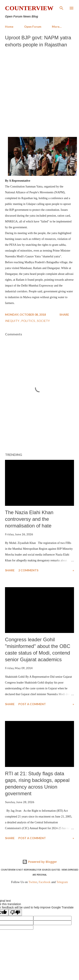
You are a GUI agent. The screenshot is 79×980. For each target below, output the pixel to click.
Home (9, 27)
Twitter (33, 882)
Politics (28, 321)
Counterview (29, 8)
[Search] (61, 7)
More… (57, 27)
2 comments (28, 570)
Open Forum (33, 27)
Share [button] (64, 314)
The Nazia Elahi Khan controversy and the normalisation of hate (29, 519)
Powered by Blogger (40, 862)
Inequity (13, 321)
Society (43, 321)
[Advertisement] (39, 91)
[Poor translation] (15, 912)
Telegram (62, 882)
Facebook (45, 882)
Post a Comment (32, 704)
